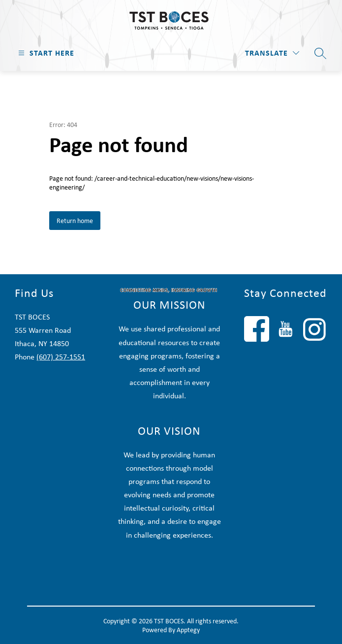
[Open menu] (45, 53)
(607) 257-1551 (61, 357)
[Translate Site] (272, 53)
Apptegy (188, 630)
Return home (75, 221)
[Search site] (320, 53)
